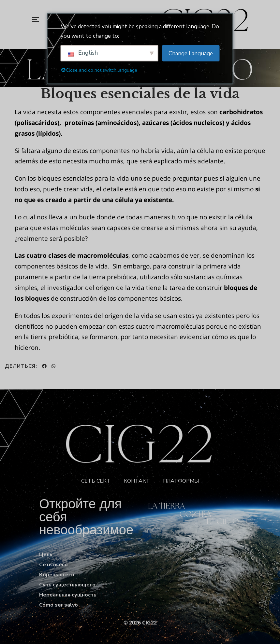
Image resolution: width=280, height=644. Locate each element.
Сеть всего (53, 565)
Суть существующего (67, 585)
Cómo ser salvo (59, 605)
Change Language (191, 53)
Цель (46, 555)
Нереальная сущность (68, 595)
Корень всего (57, 575)
